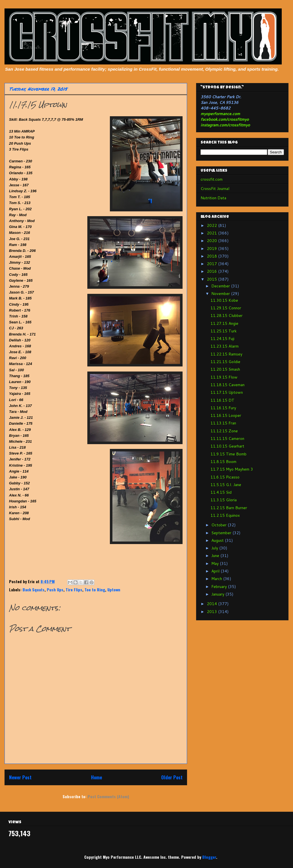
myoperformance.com (220, 114)
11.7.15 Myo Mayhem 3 (232, 469)
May (216, 563)
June (216, 556)
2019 (212, 249)
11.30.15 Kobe (224, 300)
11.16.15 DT (222, 400)
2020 (212, 241)
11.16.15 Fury (223, 408)
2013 (212, 612)
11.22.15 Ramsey (226, 354)
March (217, 579)
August (218, 540)
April (216, 571)
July (215, 548)
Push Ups (55, 590)
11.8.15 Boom (223, 462)
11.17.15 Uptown (227, 392)
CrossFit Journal (215, 189)
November (221, 294)
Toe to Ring (95, 590)
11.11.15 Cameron (227, 439)
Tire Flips (74, 590)
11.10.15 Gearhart (227, 446)
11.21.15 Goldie (225, 362)
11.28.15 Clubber (227, 316)
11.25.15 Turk (224, 331)
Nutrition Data (213, 198)
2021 (212, 233)
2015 (212, 279)
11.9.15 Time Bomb (228, 454)
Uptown (114, 590)
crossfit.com (212, 179)
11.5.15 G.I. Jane (226, 485)
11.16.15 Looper (226, 415)
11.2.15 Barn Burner (229, 508)
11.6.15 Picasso (225, 477)
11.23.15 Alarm (225, 346)
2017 (212, 264)
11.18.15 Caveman (227, 385)
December (221, 286)
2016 (212, 271)
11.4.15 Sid (221, 492)
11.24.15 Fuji (222, 339)
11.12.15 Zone (224, 431)
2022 (212, 225)
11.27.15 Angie (224, 323)
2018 (212, 256)
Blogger (209, 857)
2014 (212, 604)
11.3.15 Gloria (224, 500)
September (222, 533)
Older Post (172, 777)
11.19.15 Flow (224, 377)
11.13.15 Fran (223, 423)
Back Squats (34, 590)
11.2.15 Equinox (225, 515)
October (219, 525)
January (218, 594)
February (220, 587)
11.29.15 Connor (226, 308)
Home (96, 777)
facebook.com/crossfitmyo (225, 119)
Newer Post (20, 777)
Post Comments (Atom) (108, 796)
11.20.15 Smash (225, 369)
